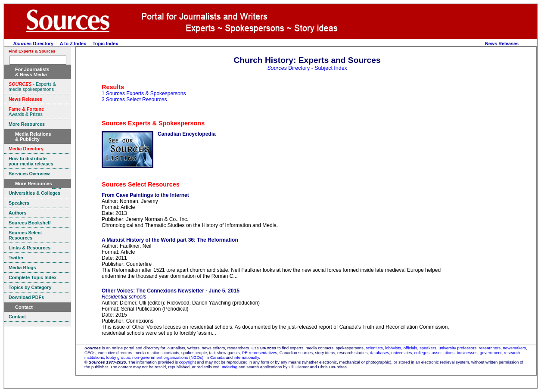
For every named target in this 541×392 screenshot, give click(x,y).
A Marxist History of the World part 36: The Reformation (170, 240)
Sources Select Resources (141, 184)
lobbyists (393, 348)
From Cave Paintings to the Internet (145, 195)
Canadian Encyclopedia (187, 134)
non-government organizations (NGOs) (168, 357)
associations (443, 353)
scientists (374, 348)
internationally (247, 357)
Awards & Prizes (26, 112)
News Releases (502, 44)
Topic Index (105, 44)
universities (401, 353)
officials (410, 348)
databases (379, 353)
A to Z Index (73, 44)
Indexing (230, 367)
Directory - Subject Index (307, 68)
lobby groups (118, 357)
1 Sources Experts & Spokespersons (144, 93)
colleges (422, 353)
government (491, 353)
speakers (428, 348)
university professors (457, 348)
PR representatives (260, 353)
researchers (490, 348)
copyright (188, 362)
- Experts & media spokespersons (32, 87)
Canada (218, 357)
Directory (33, 44)
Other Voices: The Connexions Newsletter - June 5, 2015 (171, 291)
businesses (467, 353)
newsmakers (515, 348)
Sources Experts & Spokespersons (153, 123)
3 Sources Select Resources (134, 100)
